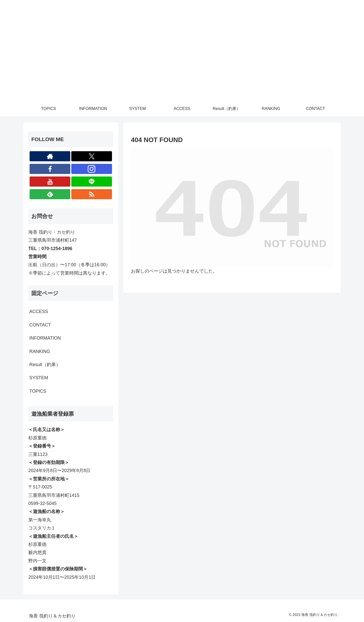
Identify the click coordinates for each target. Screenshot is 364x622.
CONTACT (40, 325)
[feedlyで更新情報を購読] (50, 194)
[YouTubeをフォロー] (50, 182)
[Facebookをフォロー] (50, 169)
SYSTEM (39, 378)
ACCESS (39, 312)
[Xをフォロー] (92, 156)
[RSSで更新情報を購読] (92, 194)
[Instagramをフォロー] (92, 169)
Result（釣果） (45, 365)
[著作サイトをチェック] (50, 156)
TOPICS (38, 391)
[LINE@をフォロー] (92, 182)
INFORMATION (45, 338)
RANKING (40, 351)
